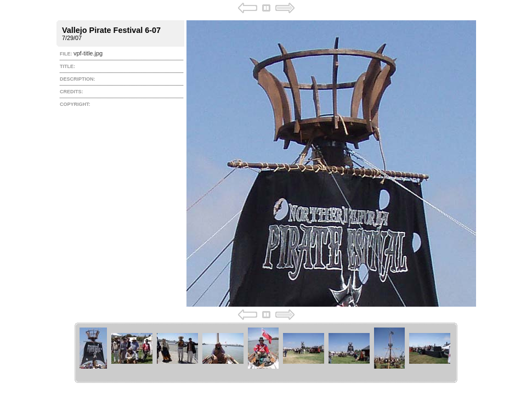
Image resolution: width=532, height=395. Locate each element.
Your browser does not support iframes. (266, 161)
